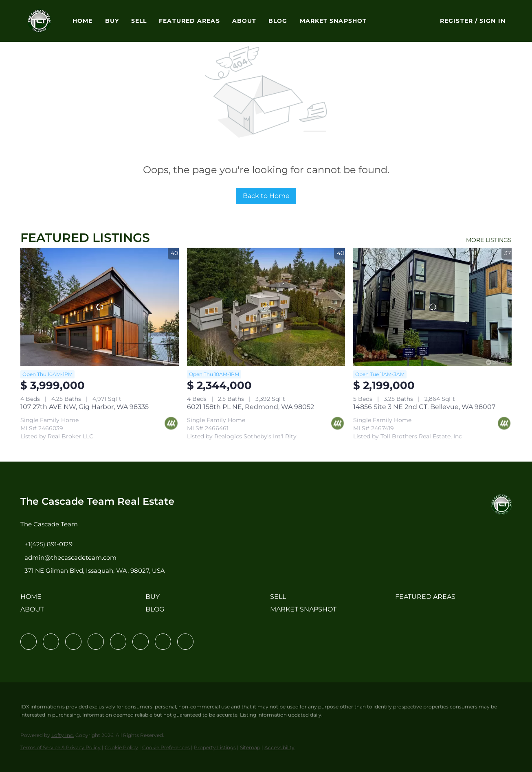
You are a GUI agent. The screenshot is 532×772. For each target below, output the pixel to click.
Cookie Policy (121, 747)
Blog (278, 21)
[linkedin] (51, 642)
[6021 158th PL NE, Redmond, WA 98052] (266, 307)
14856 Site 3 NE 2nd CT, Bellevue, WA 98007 (424, 407)
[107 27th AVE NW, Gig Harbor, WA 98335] (100, 307)
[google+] (185, 642)
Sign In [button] (492, 21)
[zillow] (96, 642)
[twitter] (73, 642)
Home (82, 21)
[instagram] (118, 642)
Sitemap (250, 747)
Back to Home (266, 196)
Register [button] (456, 21)
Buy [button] (112, 21)
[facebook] (29, 642)
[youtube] (141, 642)
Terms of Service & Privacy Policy (60, 747)
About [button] (244, 21)
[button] (39, 21)
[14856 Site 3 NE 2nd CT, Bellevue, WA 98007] (432, 307)
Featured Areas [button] (189, 21)
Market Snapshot (333, 21)
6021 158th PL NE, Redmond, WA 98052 (251, 407)
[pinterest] (163, 642)
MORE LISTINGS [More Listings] (489, 240)
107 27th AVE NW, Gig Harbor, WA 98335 (85, 407)
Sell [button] (139, 21)
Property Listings (215, 747)
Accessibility (279, 747)
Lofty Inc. (63, 735)
